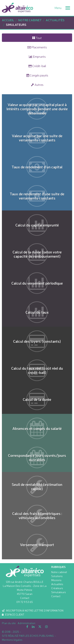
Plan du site (9, 623)
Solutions (57, 576)
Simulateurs (59, 592)
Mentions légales (12, 640)
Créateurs (57, 588)
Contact (25, 598)
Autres (37, 84)
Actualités (57, 584)
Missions (56, 580)
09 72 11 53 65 (25, 602)
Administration (26, 623)
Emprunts (37, 56)
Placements (37, 47)
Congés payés (37, 75)
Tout (37, 38)
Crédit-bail (37, 66)
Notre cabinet (59, 572)
